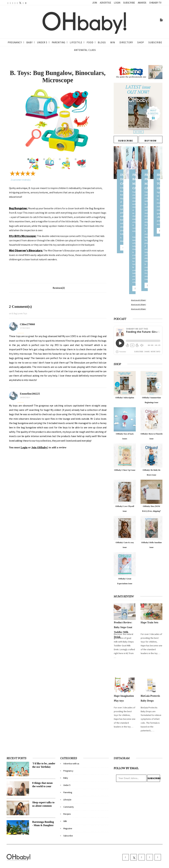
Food (90, 42)
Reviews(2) (59, 288)
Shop (141, 42)
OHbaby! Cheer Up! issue (125, 461)
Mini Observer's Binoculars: (26, 250)
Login (117, 3)
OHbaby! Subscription (125, 389)
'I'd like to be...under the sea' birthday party (44, 758)
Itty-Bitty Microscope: (23, 236)
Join (95, 3)
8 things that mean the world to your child (43, 777)
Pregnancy (15, 42)
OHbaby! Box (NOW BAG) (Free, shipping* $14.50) (151, 502)
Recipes (67, 805)
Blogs (102, 42)
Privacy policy (95, 865)
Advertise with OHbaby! (121, 300)
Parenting (59, 42)
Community (69, 798)
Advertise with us (71, 755)
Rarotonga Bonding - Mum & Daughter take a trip (43, 816)
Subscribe (129, 3)
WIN (113, 42)
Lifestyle (76, 42)
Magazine (68, 819)
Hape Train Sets (150, 613)
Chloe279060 (27, 324)
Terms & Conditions (78, 865)
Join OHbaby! (40, 447)
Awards (142, 3)
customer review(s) (21, 180)
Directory (126, 42)
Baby (30, 42)
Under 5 (42, 42)
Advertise (105, 3)
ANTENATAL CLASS (85, 50)
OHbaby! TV (155, 3)
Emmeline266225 (30, 394)
